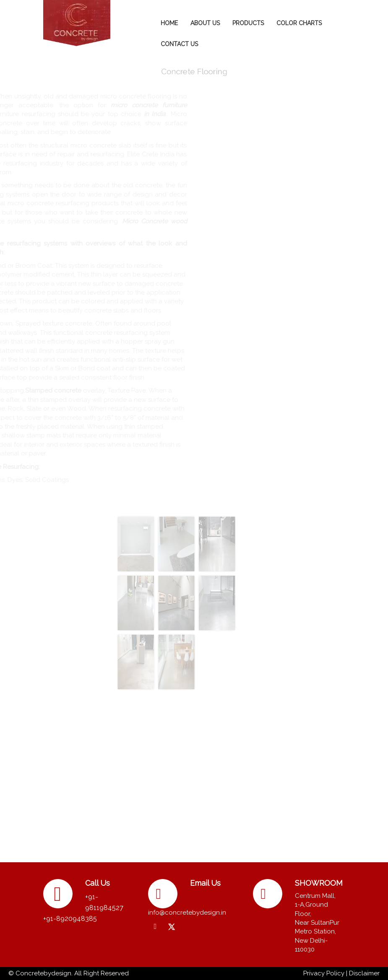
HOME (169, 23)
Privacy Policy (324, 973)
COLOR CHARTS (299, 23)
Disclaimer (364, 973)
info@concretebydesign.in (187, 913)
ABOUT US (205, 23)
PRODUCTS (248, 23)
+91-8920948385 (70, 919)
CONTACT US (179, 44)
